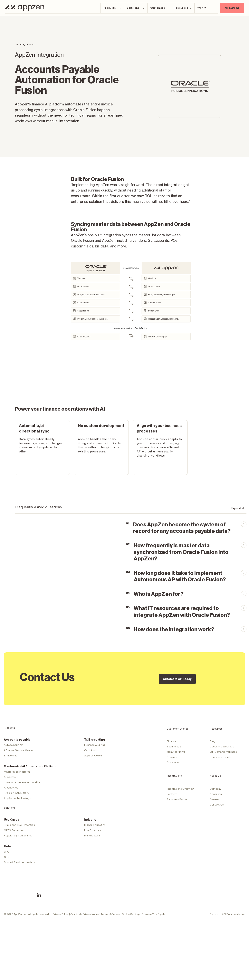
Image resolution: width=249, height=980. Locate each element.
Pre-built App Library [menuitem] (16, 793)
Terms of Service (110, 897)
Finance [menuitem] (172, 741)
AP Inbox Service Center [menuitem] (19, 750)
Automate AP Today (177, 679)
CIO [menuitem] (6, 857)
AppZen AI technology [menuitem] (17, 798)
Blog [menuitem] (213, 741)
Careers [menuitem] (215, 799)
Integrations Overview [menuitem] (180, 789)
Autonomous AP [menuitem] (13, 745)
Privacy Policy (60, 897)
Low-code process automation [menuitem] (22, 782)
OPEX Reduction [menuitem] (14, 830)
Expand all (238, 508)
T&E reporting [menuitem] (95, 740)
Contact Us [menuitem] (217, 805)
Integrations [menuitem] (174, 776)
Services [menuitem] (172, 757)
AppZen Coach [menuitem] (93, 756)
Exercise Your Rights (153, 897)
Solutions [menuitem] (10, 808)
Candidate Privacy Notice (85, 897)
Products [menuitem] (9, 728)
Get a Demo (232, 8)
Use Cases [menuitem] (12, 820)
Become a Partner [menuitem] (178, 799)
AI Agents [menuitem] (10, 777)
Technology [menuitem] (174, 747)
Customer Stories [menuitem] (177, 729)
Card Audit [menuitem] (91, 750)
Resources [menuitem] (216, 729)
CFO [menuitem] (7, 852)
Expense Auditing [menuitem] (95, 745)
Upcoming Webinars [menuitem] (222, 747)
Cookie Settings (131, 897)
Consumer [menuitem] (173, 762)
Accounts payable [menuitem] (17, 740)
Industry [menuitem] (90, 820)
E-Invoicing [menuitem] (11, 756)
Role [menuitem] (7, 847)
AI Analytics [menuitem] (11, 788)
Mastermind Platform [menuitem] (17, 772)
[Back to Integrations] (25, 44)
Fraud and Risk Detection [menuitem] (19, 825)
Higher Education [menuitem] (95, 825)
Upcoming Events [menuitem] (220, 757)
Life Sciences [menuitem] (93, 830)
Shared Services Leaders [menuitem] (19, 862)
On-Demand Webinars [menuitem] (223, 752)
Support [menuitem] (215, 897)
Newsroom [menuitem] (216, 794)
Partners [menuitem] (172, 794)
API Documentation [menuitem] (234, 897)
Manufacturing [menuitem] (93, 836)
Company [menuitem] (215, 789)
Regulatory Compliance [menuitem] (18, 836)
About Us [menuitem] (215, 776)
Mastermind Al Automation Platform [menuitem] (31, 767)
